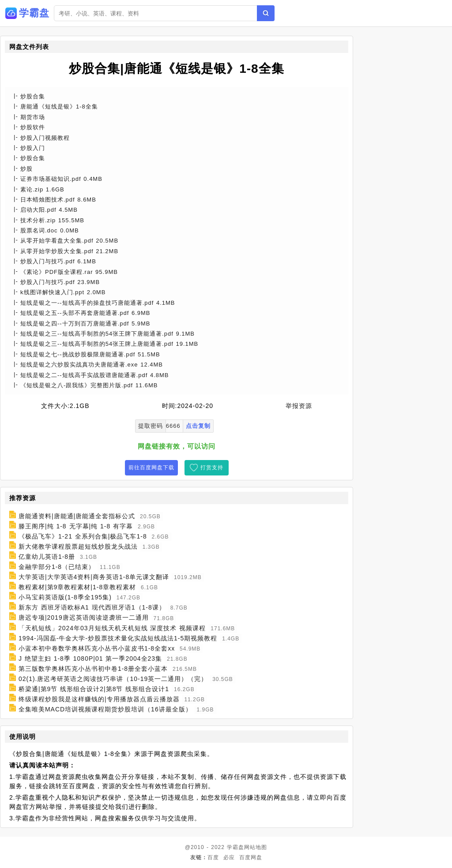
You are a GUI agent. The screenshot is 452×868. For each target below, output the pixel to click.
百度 (213, 857)
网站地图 (256, 847)
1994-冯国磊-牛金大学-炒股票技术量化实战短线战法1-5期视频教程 (118, 638)
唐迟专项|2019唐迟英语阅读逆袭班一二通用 (84, 618)
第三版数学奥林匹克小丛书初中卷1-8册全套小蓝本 (93, 669)
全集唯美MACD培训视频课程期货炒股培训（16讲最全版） (105, 709)
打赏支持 (212, 468)
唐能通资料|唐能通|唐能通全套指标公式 (77, 516)
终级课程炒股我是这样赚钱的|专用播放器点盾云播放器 (99, 699)
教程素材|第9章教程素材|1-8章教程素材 (77, 587)
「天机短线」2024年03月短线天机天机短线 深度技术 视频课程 (112, 628)
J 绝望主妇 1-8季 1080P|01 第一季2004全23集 (90, 658)
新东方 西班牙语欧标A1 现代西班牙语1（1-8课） (92, 607)
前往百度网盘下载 (151, 468)
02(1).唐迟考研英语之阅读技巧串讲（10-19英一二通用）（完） (113, 679)
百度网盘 (251, 857)
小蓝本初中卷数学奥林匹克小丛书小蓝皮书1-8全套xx (97, 648)
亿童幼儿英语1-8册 (47, 557)
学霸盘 (235, 847)
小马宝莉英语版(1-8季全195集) (65, 597)
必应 (229, 857)
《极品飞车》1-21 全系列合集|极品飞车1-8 (83, 536)
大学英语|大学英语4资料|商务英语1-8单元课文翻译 (94, 577)
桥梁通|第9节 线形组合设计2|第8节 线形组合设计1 (94, 689)
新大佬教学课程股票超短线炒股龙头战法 (78, 546)
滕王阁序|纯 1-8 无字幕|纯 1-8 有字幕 (76, 526)
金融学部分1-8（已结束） (57, 567)
